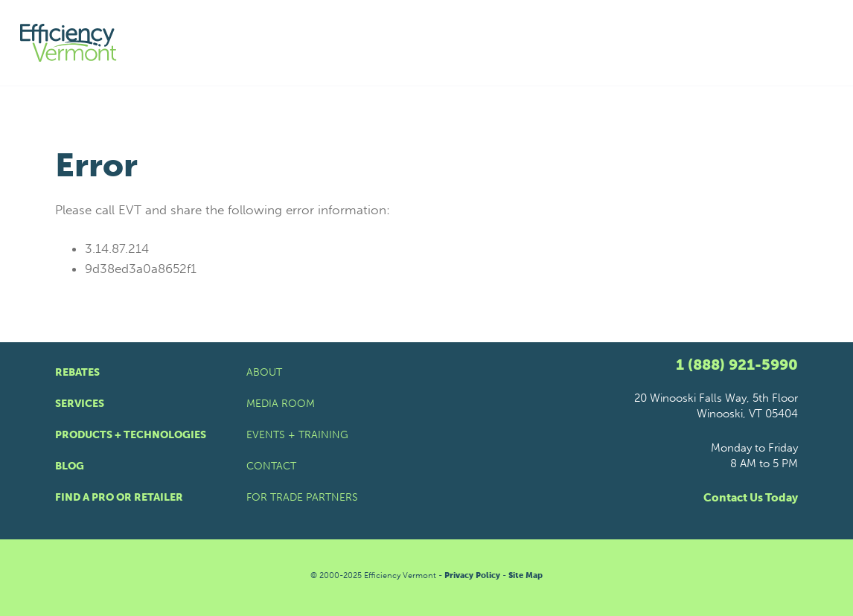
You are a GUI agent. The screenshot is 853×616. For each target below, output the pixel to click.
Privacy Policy (472, 575)
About (264, 372)
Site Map (525, 575)
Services (80, 404)
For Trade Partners (302, 497)
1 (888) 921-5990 (737, 365)
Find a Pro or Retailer (119, 497)
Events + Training (297, 435)
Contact (271, 466)
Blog (70, 466)
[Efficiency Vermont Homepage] (69, 43)
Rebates (77, 372)
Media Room (281, 404)
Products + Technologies (131, 435)
